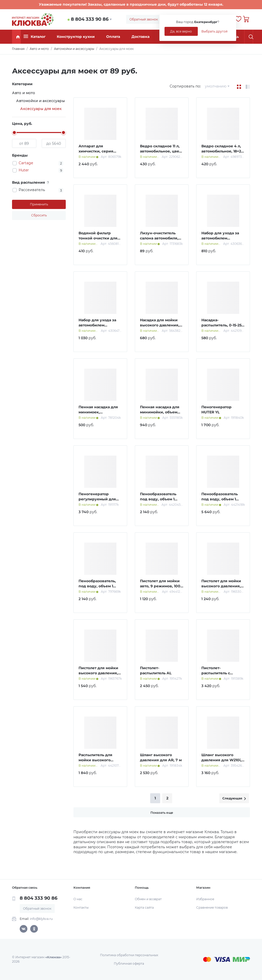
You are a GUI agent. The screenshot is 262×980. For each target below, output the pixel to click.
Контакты (81, 907)
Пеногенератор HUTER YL (216, 410)
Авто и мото (24, 93)
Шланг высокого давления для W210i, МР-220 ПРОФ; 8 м (221, 760)
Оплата (113, 37)
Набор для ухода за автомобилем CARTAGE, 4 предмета (223, 238)
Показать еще (162, 813)
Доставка (140, 37)
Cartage (26, 163)
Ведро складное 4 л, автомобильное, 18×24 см (222, 151)
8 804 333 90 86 (90, 19)
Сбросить (39, 215)
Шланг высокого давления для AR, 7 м (161, 757)
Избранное (205, 899)
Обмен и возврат (148, 899)
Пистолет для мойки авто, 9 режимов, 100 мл (160, 586)
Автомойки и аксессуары (40, 101)
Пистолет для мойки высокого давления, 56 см (98, 673)
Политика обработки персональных (129, 955)
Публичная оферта (129, 964)
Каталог (35, 36)
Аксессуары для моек (41, 109)
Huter (24, 170)
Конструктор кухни (76, 37)
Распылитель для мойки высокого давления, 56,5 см (96, 760)
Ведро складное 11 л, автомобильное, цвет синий (160, 151)
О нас (78, 899)
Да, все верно (181, 31)
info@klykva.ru (41, 919)
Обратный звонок (144, 19)
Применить (39, 204)
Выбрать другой (214, 31)
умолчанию (216, 86)
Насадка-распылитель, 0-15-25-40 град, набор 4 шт (222, 325)
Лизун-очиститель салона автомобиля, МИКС (159, 238)
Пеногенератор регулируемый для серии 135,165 (97, 499)
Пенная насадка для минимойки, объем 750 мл (160, 412)
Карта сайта (144, 907)
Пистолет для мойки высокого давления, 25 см (221, 586)
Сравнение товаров (212, 907)
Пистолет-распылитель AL (156, 670)
